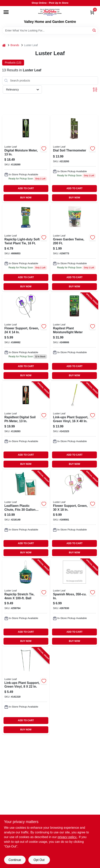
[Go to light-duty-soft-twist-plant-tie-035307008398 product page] (26, 248)
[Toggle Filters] (95, 90)
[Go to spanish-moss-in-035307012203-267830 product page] (74, 602)
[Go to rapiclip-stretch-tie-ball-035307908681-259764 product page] (26, 602)
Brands (15, 45)
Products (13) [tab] (13, 63)
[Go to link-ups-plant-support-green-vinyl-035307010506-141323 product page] (74, 425)
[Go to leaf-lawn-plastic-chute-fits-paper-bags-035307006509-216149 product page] (26, 514)
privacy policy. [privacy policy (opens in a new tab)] (67, 837)
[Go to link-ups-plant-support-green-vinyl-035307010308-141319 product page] (26, 691)
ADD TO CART (26, 188)
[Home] (4, 45)
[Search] (94, 30)
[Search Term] (50, 30)
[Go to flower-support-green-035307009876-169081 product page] (74, 514)
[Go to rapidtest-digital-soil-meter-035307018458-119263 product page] (26, 425)
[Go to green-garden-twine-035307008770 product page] (74, 248)
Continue (15, 860)
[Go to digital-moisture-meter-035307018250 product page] (26, 159)
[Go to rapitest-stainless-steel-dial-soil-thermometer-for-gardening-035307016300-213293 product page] (74, 159)
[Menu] (6, 12)
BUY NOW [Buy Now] (26, 198)
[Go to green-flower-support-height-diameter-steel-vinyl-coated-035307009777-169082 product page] (26, 337)
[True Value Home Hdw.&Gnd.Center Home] (50, 13)
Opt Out (39, 860)
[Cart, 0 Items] (92, 12)
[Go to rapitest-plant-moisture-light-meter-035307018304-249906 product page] (74, 337)
